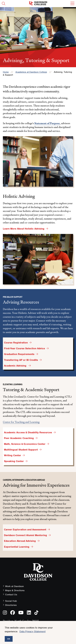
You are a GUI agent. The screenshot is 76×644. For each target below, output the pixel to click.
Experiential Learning (17, 547)
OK (9, 639)
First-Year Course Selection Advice (24, 348)
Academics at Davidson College (31, 72)
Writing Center (13, 455)
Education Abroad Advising (20, 541)
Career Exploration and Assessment (25, 530)
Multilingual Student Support (21, 450)
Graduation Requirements (19, 354)
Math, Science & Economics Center (25, 444)
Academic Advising (16, 366)
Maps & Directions (15, 590)
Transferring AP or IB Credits (21, 360)
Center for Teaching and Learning (21, 422)
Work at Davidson (14, 586)
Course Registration (16, 343)
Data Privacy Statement (32, 631)
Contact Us (11, 595)
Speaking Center (14, 461)
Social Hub (11, 601)
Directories (11, 605)
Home (6, 72)
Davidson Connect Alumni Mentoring (25, 535)
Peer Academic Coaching (19, 438)
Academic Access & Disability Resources (28, 432)
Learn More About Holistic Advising (24, 229)
